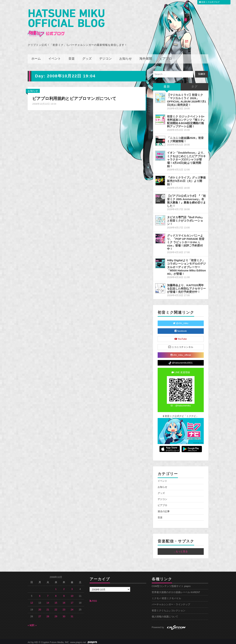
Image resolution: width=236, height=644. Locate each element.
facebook (181, 329)
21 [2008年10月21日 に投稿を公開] (48, 608)
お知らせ (126, 57)
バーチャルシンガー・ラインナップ (171, 603)
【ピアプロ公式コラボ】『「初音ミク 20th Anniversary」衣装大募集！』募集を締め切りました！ (186, 199)
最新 (167, 85)
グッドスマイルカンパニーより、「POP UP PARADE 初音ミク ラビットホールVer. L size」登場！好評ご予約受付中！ (186, 241)
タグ (195, 85)
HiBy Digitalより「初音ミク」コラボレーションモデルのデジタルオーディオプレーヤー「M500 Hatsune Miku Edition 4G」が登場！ (186, 265)
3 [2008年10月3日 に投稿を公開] (72, 588)
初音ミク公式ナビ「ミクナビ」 (181, 415)
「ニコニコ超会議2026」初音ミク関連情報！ (185, 138)
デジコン (105, 57)
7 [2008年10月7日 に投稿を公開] (48, 594)
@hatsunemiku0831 (181, 361)
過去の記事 (164, 510)
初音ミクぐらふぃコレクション (169, 609)
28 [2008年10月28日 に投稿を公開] (48, 615)
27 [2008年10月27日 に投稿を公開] (40, 615)
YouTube (181, 337)
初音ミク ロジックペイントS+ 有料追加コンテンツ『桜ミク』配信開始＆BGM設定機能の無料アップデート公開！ (186, 120)
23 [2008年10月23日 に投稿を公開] (64, 608)
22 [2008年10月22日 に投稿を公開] (56, 608)
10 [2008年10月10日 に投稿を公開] (72, 594)
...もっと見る (181, 550)
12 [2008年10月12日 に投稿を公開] (32, 601)
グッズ (87, 57)
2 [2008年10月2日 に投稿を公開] (64, 588)
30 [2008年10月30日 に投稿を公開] (64, 615)
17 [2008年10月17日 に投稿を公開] (72, 601)
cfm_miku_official (181, 353)
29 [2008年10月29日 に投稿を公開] (56, 615)
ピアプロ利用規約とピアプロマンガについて (74, 97)
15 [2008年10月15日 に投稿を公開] (56, 601)
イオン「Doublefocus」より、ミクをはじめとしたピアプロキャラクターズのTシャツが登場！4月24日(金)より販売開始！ (187, 158)
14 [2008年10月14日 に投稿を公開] (48, 601)
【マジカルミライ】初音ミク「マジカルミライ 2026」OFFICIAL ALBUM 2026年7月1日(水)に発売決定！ (187, 98)
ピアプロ (166, 57)
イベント (55, 57)
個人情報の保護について (165, 615)
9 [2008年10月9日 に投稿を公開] (64, 594)
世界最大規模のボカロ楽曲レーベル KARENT (176, 591)
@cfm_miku (181, 322)
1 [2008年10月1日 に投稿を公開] (56, 588)
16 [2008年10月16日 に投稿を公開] (64, 601)
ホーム (36, 57)
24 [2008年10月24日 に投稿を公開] (72, 608)
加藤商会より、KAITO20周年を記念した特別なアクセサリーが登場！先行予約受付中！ (186, 287)
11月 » (33, 624)
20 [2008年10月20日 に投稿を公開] (40, 608)
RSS (93, 599)
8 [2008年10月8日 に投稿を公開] (56, 594)
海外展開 (146, 57)
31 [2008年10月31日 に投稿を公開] (72, 615)
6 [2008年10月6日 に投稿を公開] (40, 594)
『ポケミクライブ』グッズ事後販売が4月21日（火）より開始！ (186, 179)
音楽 (72, 57)
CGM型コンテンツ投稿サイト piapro (171, 585)
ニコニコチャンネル (181, 345)
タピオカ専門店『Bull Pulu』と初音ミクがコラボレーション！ (185, 219)
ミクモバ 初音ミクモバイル (166, 597)
